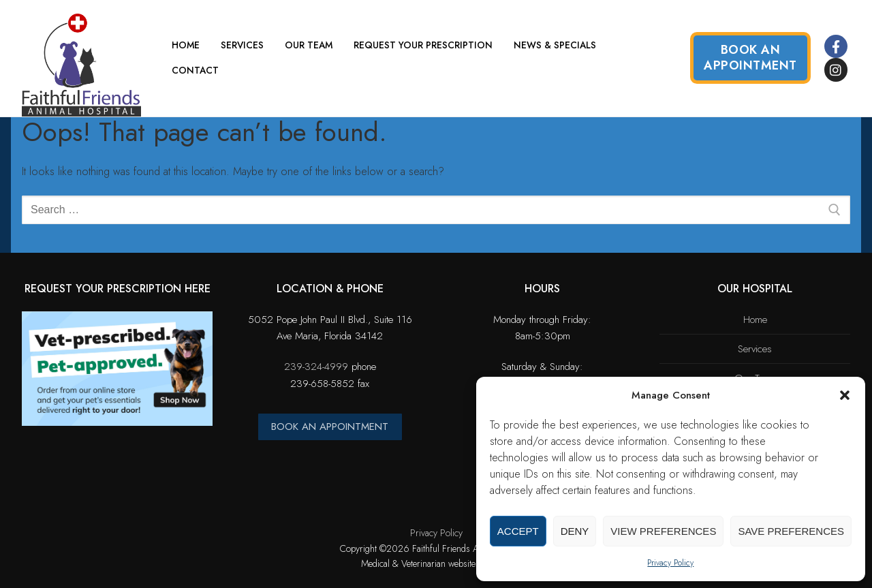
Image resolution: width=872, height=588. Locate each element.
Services (755, 349)
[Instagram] (836, 69)
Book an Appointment (750, 58)
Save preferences (791, 531)
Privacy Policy (670, 563)
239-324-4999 (316, 367)
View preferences (663, 531)
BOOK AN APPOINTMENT (330, 427)
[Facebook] (836, 46)
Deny (575, 531)
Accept (518, 531)
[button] (845, 395)
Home (755, 320)
